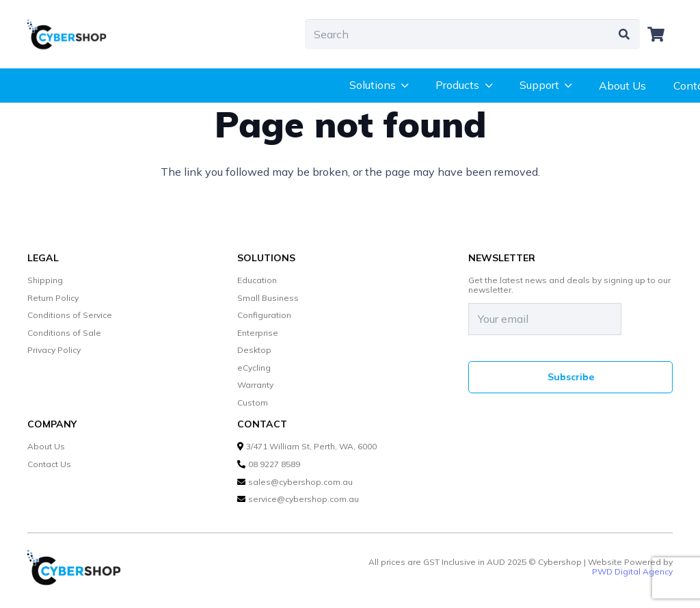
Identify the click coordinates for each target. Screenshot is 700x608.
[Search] (472, 35)
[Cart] (656, 34)
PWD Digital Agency (632, 572)
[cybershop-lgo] (72, 34)
